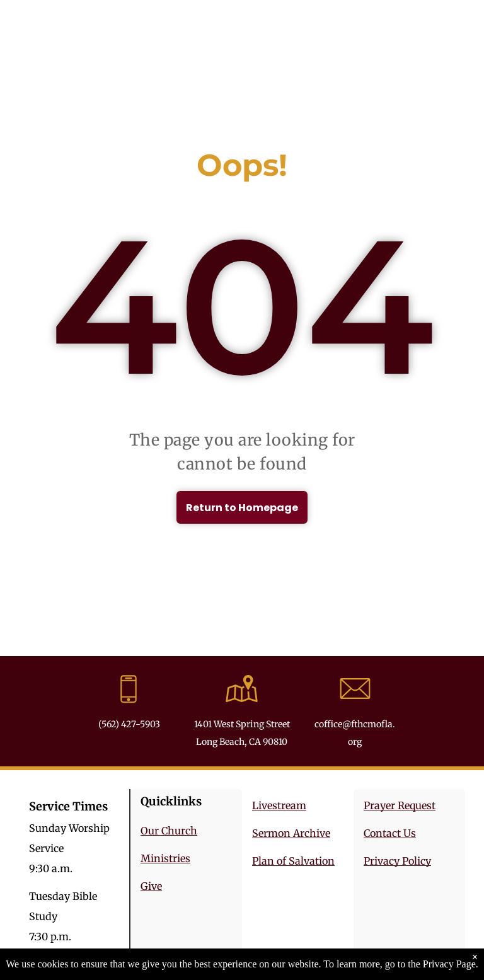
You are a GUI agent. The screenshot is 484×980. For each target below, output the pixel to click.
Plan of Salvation (293, 861)
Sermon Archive (291, 833)
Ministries (165, 858)
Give (151, 886)
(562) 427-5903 (129, 724)
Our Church (169, 831)
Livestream (279, 805)
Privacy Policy (397, 861)
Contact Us (390, 833)
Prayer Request (400, 805)
